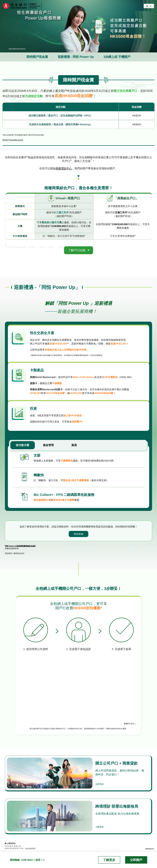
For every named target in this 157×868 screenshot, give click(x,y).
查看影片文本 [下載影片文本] (129, 721)
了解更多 (101, 824)
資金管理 (48, 443)
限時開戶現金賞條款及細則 (13, 140)
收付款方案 (23, 443)
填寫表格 (78, 532)
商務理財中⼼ (64, 168)
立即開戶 (136, 860)
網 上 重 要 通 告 (10, 841)
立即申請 (101, 781)
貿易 (74, 443)
